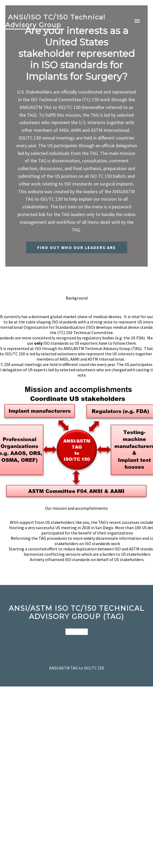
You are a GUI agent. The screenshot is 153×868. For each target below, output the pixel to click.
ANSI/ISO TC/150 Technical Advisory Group (55, 21)
